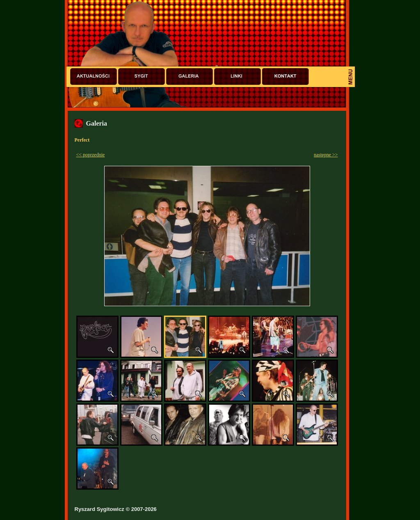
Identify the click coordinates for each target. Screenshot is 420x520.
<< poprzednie (91, 155)
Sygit (142, 77)
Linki (237, 77)
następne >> (326, 155)
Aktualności (94, 77)
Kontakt (285, 77)
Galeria (189, 77)
